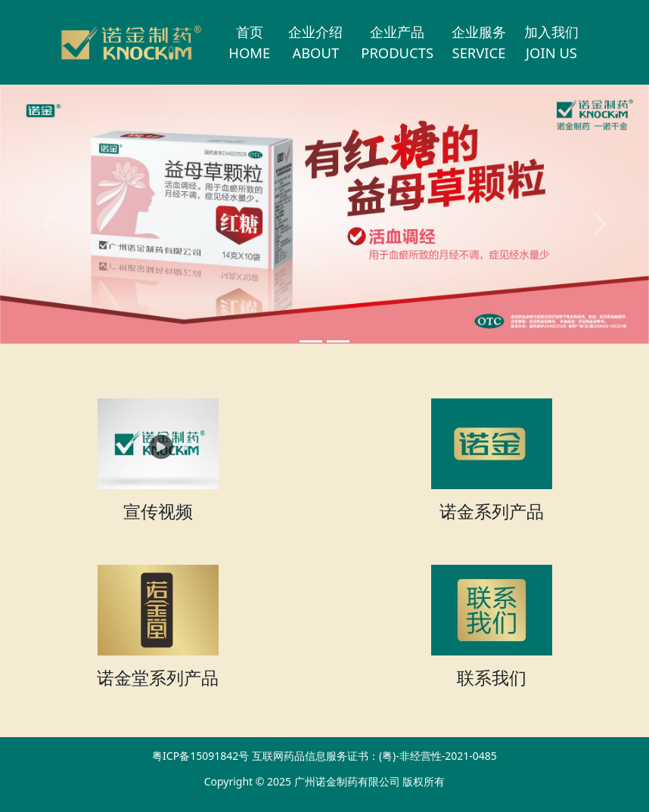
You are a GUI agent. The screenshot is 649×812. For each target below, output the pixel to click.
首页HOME (249, 42)
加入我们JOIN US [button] (551, 42)
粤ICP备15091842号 (200, 756)
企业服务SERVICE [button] (479, 42)
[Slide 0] (311, 341)
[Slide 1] (338, 341)
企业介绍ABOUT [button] (315, 42)
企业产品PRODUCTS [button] (397, 42)
